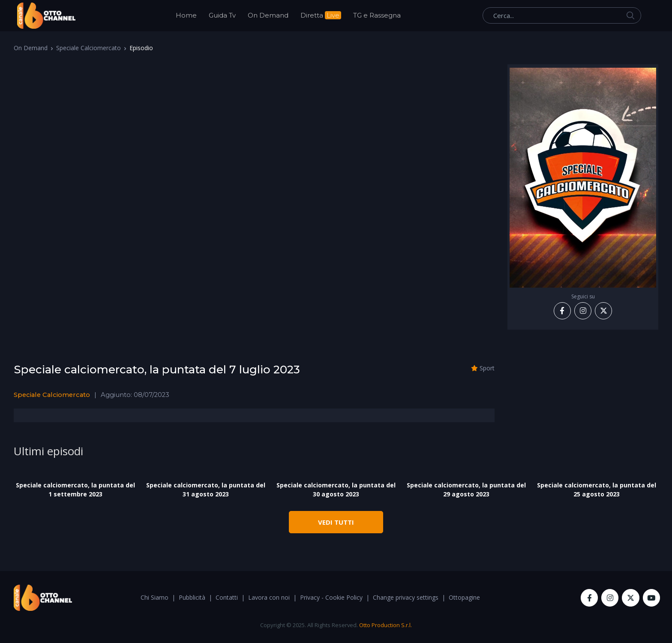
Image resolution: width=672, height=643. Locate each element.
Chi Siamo (154, 597)
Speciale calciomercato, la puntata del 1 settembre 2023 (75, 490)
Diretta (321, 15)
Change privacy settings (406, 597)
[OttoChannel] (46, 16)
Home (186, 15)
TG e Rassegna (377, 15)
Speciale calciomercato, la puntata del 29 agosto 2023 (466, 490)
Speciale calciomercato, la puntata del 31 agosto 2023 (206, 490)
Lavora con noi (269, 597)
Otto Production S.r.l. (385, 625)
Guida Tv (222, 15)
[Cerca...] (562, 15)
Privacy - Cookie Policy (331, 597)
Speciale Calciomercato (88, 48)
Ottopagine (464, 597)
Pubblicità (192, 597)
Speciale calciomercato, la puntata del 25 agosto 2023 (597, 490)
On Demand (268, 15)
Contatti (227, 597)
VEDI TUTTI (336, 522)
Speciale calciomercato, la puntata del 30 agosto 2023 (336, 490)
